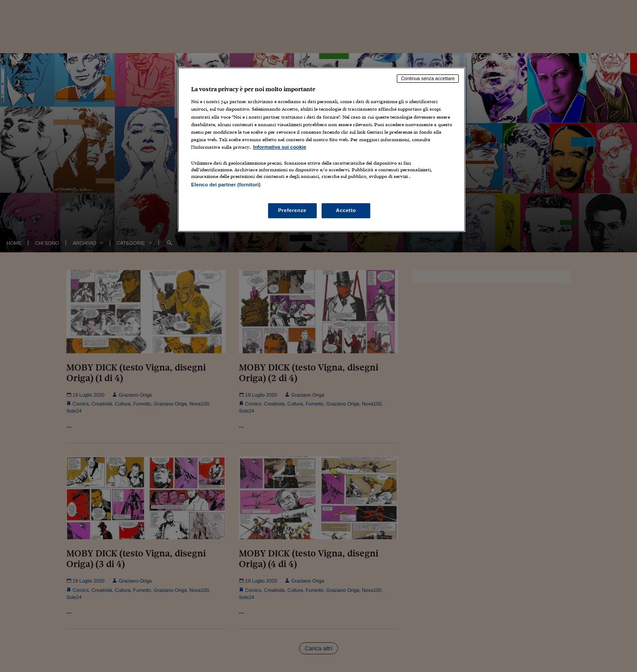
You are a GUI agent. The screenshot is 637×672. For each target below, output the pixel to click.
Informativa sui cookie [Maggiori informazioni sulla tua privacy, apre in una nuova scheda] (280, 147)
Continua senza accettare (428, 78)
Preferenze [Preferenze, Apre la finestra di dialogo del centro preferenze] (292, 210)
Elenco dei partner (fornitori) (226, 185)
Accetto (346, 210)
